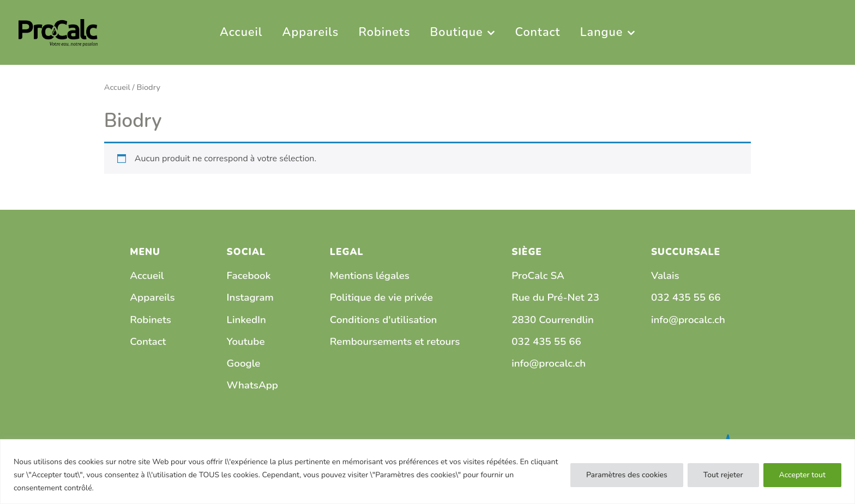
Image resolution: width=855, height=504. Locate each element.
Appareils (152, 297)
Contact (148, 342)
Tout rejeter (723, 475)
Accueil (117, 87)
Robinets (150, 320)
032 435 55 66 (546, 342)
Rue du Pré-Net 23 (555, 297)
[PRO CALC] (58, 31)
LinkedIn (246, 320)
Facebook (249, 276)
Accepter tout (802, 475)
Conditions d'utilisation (384, 320)
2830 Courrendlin (553, 320)
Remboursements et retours (395, 342)
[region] (427, 472)
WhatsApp (252, 385)
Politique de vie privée (381, 297)
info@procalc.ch (549, 363)
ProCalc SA (538, 276)
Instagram (250, 297)
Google (244, 363)
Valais (665, 276)
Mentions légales (370, 276)
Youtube (246, 342)
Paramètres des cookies (627, 475)
